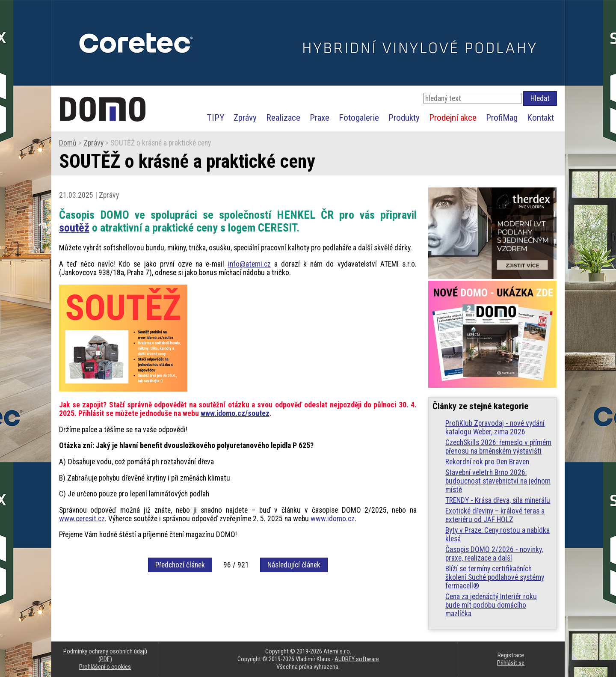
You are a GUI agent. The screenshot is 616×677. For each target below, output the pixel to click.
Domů (68, 143)
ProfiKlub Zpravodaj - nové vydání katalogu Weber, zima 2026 (495, 428)
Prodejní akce (453, 117)
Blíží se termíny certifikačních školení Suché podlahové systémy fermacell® (495, 577)
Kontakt (540, 117)
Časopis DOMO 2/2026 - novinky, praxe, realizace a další (494, 554)
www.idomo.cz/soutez (235, 413)
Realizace (283, 117)
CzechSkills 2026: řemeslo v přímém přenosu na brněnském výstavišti (498, 447)
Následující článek (294, 565)
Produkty (404, 117)
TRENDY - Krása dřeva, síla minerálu (498, 500)
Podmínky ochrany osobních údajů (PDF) (105, 655)
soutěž (74, 228)
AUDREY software (357, 659)
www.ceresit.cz (82, 519)
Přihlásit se (511, 663)
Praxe (320, 117)
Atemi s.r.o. (337, 651)
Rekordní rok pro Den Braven (487, 462)
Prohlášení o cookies (105, 667)
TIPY (215, 117)
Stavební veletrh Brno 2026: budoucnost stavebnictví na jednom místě (498, 481)
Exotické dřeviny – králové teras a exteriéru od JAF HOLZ (495, 515)
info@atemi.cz (249, 264)
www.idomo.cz (333, 519)
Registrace (511, 655)
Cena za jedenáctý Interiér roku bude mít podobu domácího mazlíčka (491, 605)
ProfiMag (502, 117)
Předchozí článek (180, 565)
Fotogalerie (359, 117)
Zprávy (245, 117)
